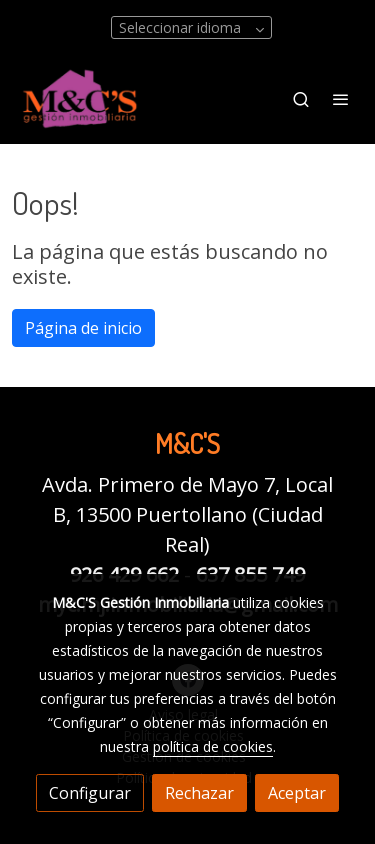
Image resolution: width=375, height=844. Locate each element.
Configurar (90, 793)
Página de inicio (83, 328)
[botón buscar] (301, 99)
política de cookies (213, 746)
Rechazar (199, 793)
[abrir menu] (341, 99)
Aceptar (297, 793)
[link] (80, 98)
